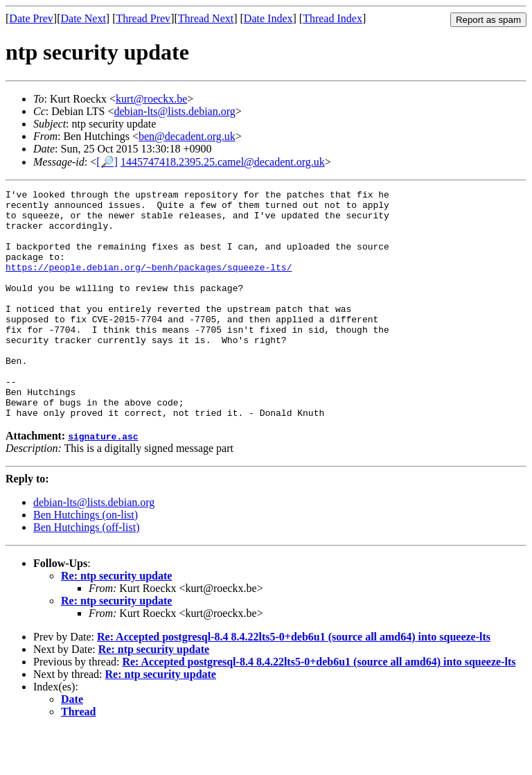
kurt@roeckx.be (151, 99)
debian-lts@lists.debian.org (174, 111)
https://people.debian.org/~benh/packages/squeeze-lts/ (149, 284)
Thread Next (206, 18)
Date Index (268, 18)
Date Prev (31, 18)
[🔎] (107, 162)
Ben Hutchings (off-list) (86, 573)
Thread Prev (143, 18)
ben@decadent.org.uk (187, 136)
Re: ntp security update (116, 621)
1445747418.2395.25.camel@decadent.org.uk (223, 162)
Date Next (83, 18)
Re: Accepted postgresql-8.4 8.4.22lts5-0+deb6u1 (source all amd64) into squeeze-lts (294, 682)
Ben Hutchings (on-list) (86, 560)
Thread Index (332, 18)
